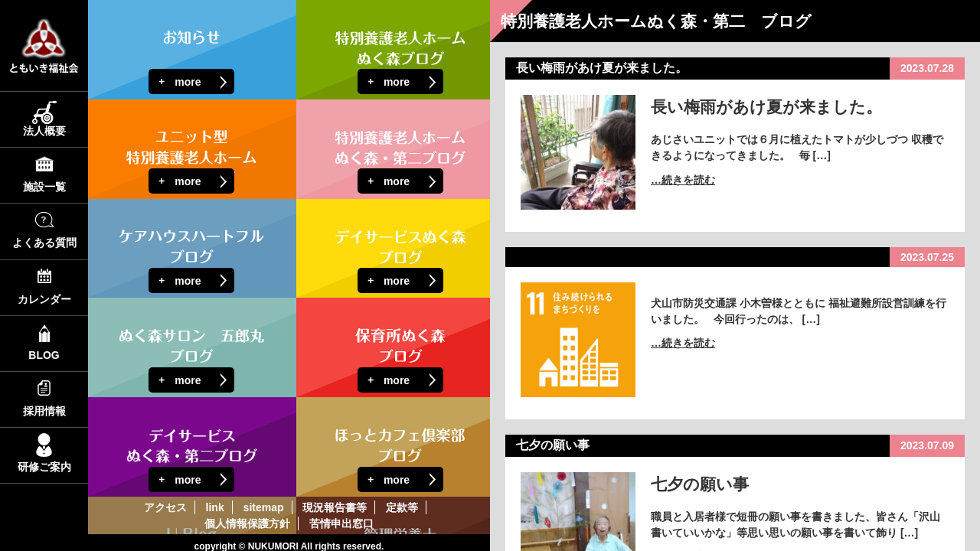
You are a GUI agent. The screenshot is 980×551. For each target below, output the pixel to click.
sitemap (264, 507)
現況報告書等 (335, 507)
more (188, 82)
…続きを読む (683, 180)
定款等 (402, 507)
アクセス (165, 507)
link (215, 507)
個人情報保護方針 (247, 523)
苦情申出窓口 (341, 523)
